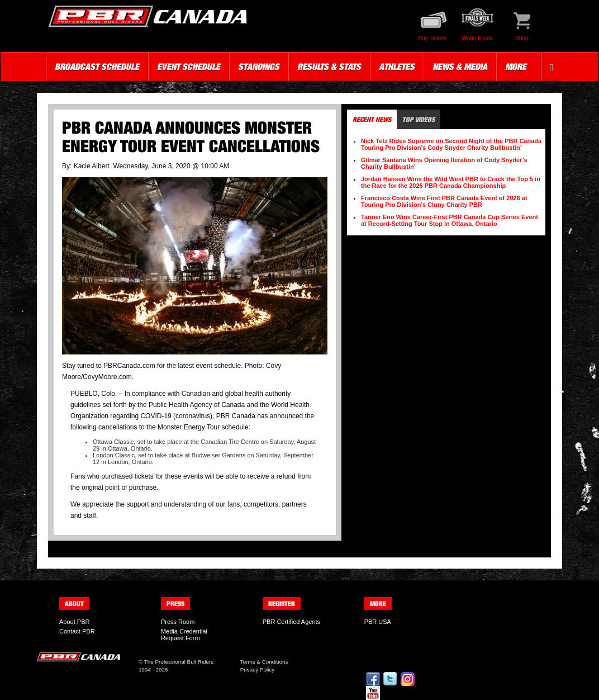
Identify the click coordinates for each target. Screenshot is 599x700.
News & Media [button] (460, 67)
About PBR (74, 622)
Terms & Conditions (264, 662)
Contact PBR (77, 631)
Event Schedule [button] (189, 67)
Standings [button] (259, 67)
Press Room (178, 622)
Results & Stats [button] (329, 67)
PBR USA (378, 622)
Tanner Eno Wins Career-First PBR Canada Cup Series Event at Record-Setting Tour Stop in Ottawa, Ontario (450, 220)
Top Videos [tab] (419, 119)
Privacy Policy (257, 670)
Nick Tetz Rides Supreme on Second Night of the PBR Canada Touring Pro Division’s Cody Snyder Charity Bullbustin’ (451, 144)
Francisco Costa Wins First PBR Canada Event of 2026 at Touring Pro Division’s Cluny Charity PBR (444, 201)
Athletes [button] (397, 67)
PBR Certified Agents (291, 622)
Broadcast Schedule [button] (97, 67)
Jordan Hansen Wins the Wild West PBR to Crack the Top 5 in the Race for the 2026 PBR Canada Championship (451, 182)
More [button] (516, 67)
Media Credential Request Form (184, 635)
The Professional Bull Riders (179, 662)
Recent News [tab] (372, 119)
